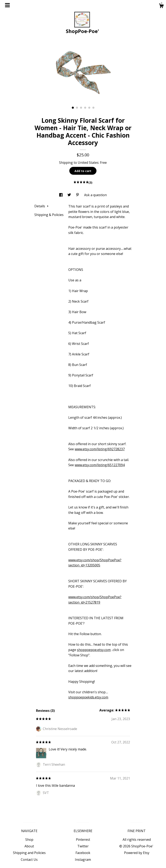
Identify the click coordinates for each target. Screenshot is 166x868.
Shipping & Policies (49, 215)
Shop (29, 840)
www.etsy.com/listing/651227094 (100, 465)
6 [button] (93, 108)
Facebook (83, 853)
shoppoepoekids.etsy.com (88, 697)
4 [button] (85, 108)
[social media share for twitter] (70, 195)
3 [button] (81, 108)
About (29, 846)
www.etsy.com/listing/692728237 (100, 449)
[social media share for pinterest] (78, 195)
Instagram (83, 860)
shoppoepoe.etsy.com (94, 650)
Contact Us (29, 860)
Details (41, 206)
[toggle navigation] (7, 5)
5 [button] (89, 108)
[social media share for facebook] (61, 195)
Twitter (83, 846)
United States (88, 163)
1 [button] (73, 108)
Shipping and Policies (29, 853)
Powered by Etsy (137, 853)
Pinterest (83, 840)
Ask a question (95, 195)
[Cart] (161, 6)
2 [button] (77, 108)
